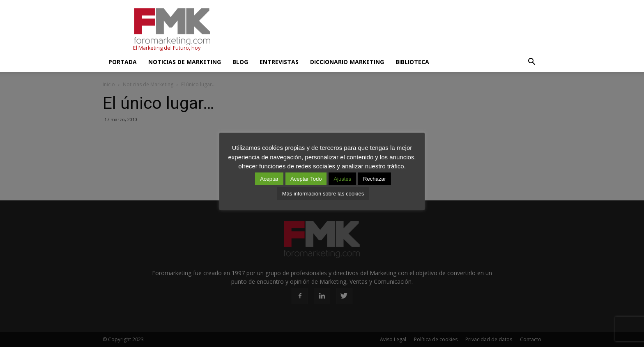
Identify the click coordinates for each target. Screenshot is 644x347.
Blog (240, 62)
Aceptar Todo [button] (306, 179)
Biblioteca (412, 62)
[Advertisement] (392, 30)
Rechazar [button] (375, 179)
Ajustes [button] (342, 179)
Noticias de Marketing (185, 62)
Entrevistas (279, 62)
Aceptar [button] (269, 179)
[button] (531, 62)
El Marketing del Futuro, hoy (167, 48)
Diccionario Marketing (347, 62)
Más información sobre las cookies (323, 194)
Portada (123, 62)
